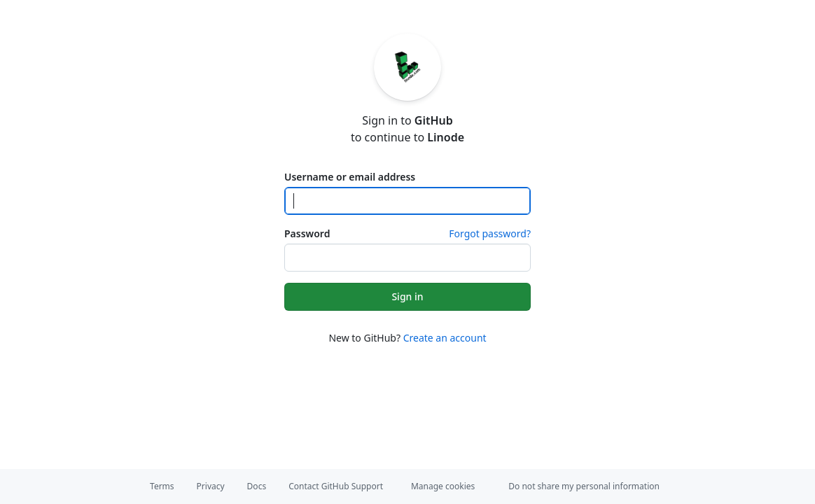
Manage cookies (443, 486)
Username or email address (350, 177)
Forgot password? (490, 233)
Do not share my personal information (584, 486)
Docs (257, 486)
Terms (162, 486)
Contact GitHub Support (336, 486)
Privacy (211, 486)
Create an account (445, 338)
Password (307, 233)
